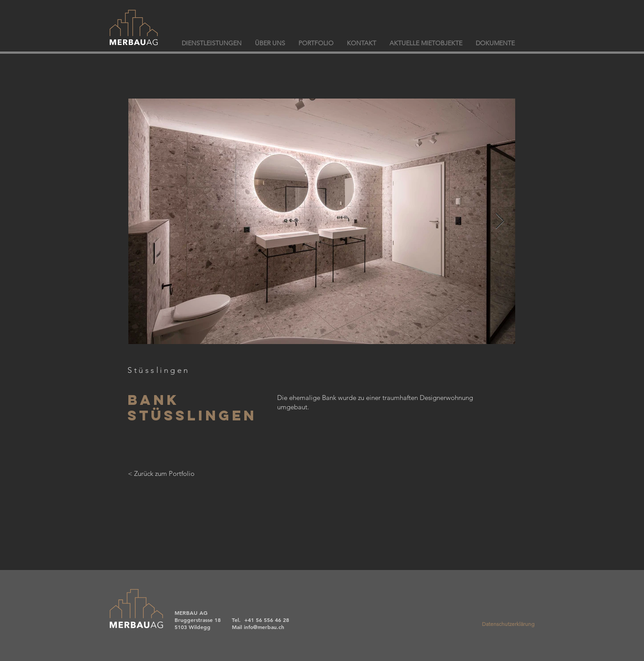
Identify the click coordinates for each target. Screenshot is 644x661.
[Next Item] (500, 221)
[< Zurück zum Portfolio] (161, 473)
